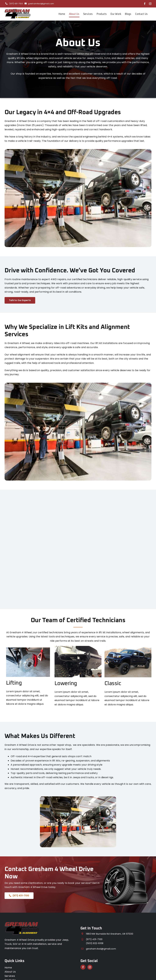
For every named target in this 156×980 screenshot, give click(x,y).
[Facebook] (83, 967)
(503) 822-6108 (95, 943)
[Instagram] (90, 967)
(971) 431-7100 (16, 4)
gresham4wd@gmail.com (41, 4)
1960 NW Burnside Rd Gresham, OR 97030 (110, 934)
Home (8, 968)
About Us (10, 972)
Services (10, 976)
